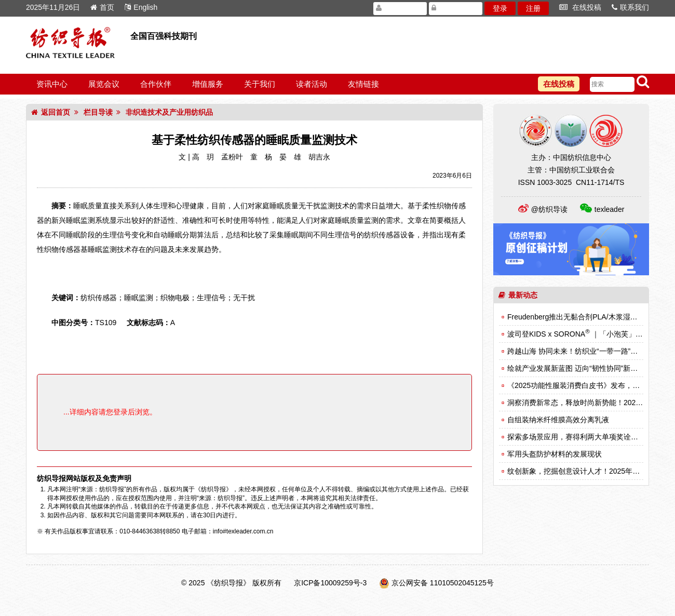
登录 (500, 8)
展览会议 (104, 84)
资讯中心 (52, 84)
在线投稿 (580, 7)
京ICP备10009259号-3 (330, 583)
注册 (533, 8)
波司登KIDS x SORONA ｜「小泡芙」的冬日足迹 (590, 334)
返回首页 (51, 112)
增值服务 (208, 84)
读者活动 (312, 84)
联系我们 (630, 7)
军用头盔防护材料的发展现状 (555, 454)
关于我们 (260, 84)
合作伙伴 (156, 84)
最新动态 (518, 295)
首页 (102, 7)
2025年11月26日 (53, 7)
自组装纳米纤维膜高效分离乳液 (558, 420)
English (141, 7)
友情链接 (363, 84)
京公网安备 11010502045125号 (443, 583)
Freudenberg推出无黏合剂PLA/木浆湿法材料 (580, 317)
